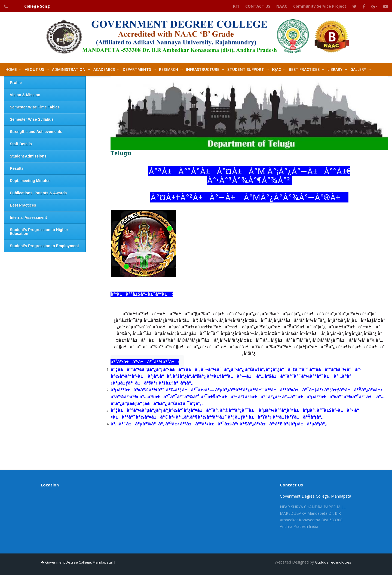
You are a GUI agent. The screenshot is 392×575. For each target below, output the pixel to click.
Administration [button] (69, 69)
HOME (11, 69)
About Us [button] (34, 69)
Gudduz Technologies (333, 562)
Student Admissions (28, 156)
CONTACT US (258, 6)
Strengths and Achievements (36, 132)
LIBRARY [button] (335, 69)
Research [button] (169, 69)
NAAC (282, 6)
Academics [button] (104, 69)
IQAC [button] (276, 69)
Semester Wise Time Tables (35, 107)
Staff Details (21, 144)
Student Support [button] (246, 69)
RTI (236, 6)
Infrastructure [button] (203, 69)
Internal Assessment (28, 217)
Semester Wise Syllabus (32, 119)
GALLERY (358, 69)
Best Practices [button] (304, 69)
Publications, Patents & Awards (38, 193)
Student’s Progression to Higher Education (39, 232)
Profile (16, 83)
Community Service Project (320, 6)
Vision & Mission (25, 95)
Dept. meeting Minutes (30, 181)
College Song (37, 6)
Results (17, 168)
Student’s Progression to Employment (44, 246)
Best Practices (23, 205)
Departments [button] (137, 69)
